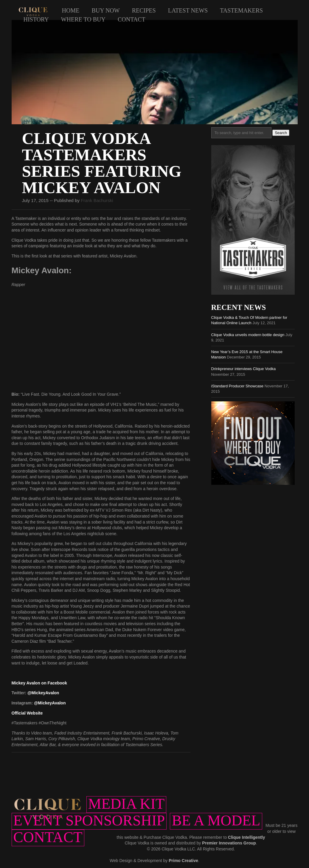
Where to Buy (83, 19)
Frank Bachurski (97, 200)
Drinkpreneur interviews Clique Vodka (244, 369)
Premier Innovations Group (229, 843)
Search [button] (281, 133)
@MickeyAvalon (43, 693)
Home (71, 10)
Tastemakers (241, 10)
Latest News (188, 10)
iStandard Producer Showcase (237, 386)
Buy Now (105, 10)
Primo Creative (183, 861)
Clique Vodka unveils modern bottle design (248, 335)
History (36, 19)
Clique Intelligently (246, 837)
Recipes (144, 10)
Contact (132, 19)
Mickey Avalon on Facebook (39, 683)
